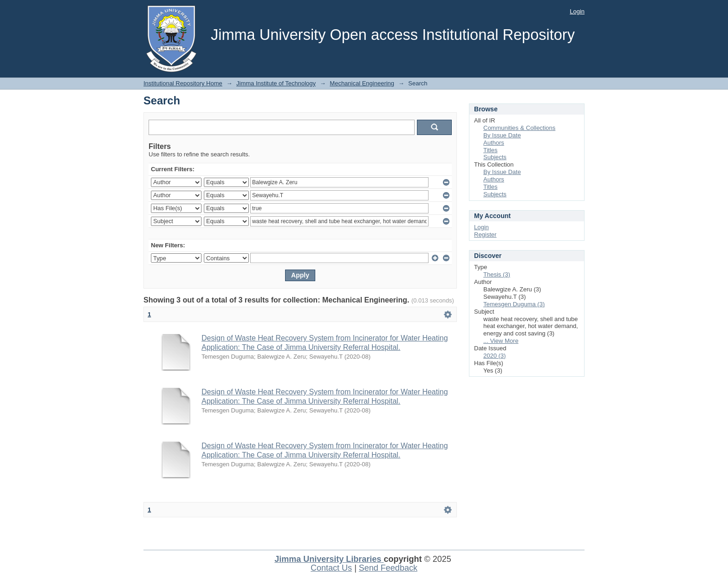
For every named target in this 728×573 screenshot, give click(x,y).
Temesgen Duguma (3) (514, 304)
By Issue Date (502, 135)
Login (577, 11)
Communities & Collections (519, 128)
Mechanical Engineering (362, 83)
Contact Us (331, 568)
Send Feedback (388, 568)
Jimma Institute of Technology (276, 83)
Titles (491, 150)
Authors (494, 143)
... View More (501, 341)
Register (485, 235)
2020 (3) (494, 356)
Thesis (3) (497, 274)
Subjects (495, 157)
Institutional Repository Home (183, 83)
